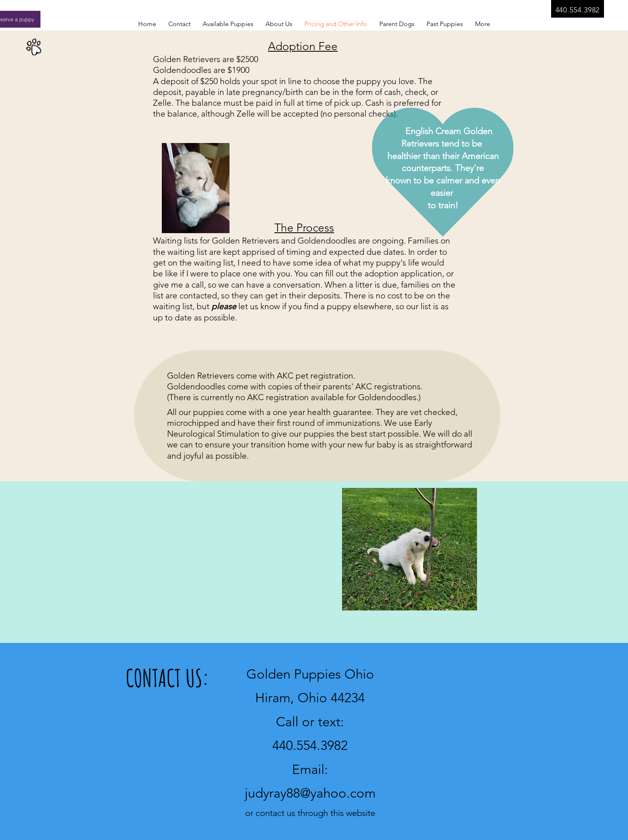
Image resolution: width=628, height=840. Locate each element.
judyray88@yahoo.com (310, 793)
